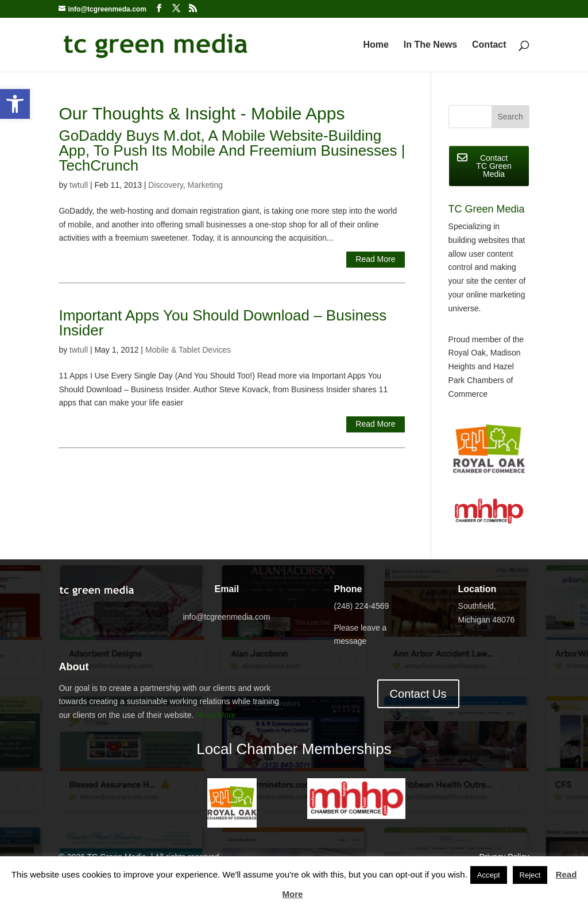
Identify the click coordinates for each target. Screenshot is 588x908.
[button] (15, 104)
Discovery (165, 185)
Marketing (205, 185)
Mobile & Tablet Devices (188, 350)
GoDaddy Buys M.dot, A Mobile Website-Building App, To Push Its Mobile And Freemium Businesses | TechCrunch (232, 150)
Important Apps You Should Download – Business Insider (223, 323)
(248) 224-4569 (362, 606)
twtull (79, 185)
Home (376, 45)
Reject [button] (530, 875)
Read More (375, 259)
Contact (489, 45)
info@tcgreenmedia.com (226, 617)
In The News (430, 45)
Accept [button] (489, 875)
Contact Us (418, 694)
